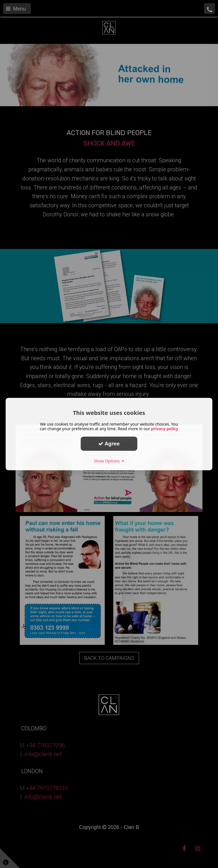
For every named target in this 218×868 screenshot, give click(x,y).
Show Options (109, 461)
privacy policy (165, 428)
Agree (109, 443)
